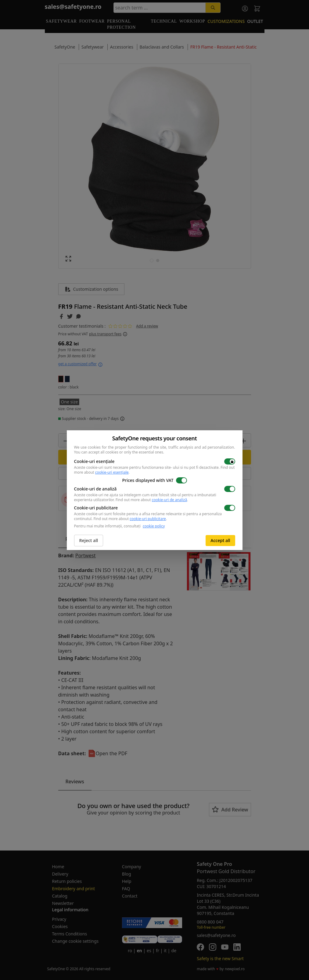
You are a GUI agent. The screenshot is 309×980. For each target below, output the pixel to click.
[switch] (230, 461)
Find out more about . (152, 500)
